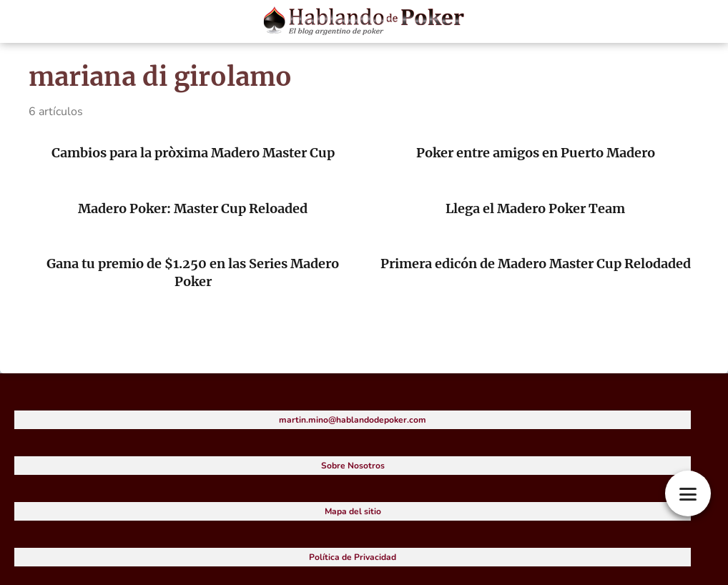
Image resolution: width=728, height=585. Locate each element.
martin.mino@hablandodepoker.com (353, 420)
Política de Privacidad (353, 557)
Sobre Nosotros (353, 466)
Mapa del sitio (353, 511)
